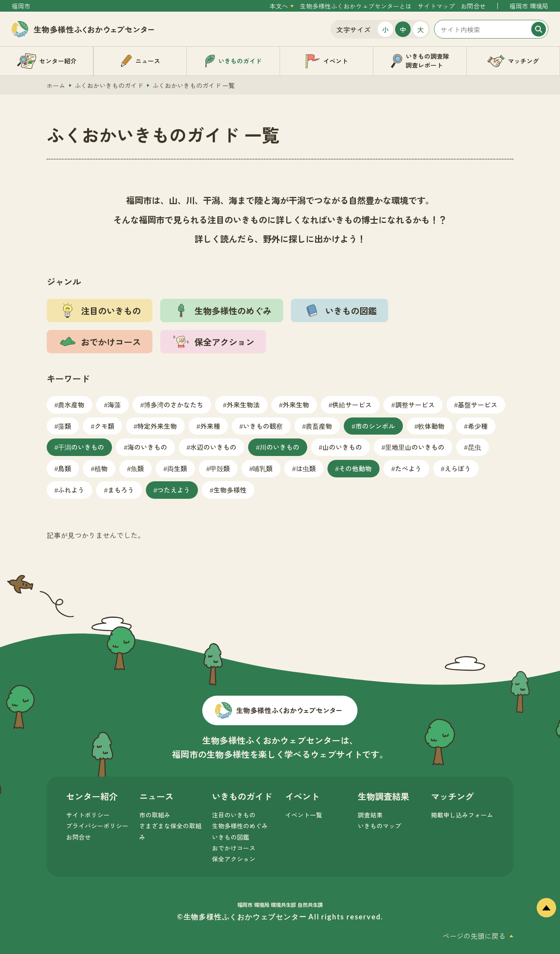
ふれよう (71, 490)
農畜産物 (319, 426)
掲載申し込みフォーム (462, 815)
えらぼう (458, 468)
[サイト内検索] (491, 29)
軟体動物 (431, 426)
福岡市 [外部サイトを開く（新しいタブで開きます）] (21, 6)
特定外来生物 (157, 426)
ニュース (156, 796)
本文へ (279, 6)
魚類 (137, 468)
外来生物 (296, 404)
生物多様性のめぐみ (240, 826)
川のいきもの (280, 447)
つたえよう (174, 490)
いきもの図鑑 (231, 837)
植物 (101, 468)
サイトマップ (436, 6)
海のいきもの (147, 447)
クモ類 (104, 426)
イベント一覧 (304, 815)
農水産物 (71, 404)
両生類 (177, 468)
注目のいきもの (234, 815)
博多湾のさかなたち (174, 404)
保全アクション (234, 859)
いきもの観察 (263, 426)
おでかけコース (234, 848)
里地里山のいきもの (415, 447)
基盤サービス (478, 404)
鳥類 (65, 468)
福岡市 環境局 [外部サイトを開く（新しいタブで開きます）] (529, 6)
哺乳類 (263, 468)
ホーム (56, 85)
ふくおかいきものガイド (109, 85)
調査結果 (370, 815)
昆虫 (474, 447)
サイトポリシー (88, 815)
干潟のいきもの (81, 447)
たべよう (408, 468)
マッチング (452, 796)
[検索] (539, 29)
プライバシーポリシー (97, 826)
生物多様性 (230, 490)
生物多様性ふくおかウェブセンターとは (356, 6)
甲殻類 (220, 468)
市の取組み (155, 815)
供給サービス (352, 404)
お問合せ (473, 6)
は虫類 (306, 468)
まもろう (121, 490)
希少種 (478, 426)
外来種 (210, 426)
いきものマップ (380, 826)
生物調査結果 (383, 796)
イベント (302, 796)
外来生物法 (243, 404)
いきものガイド (242, 796)
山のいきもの (342, 447)
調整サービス (415, 404)
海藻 (114, 404)
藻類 (65, 426)
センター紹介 (92, 796)
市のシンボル (375, 426)
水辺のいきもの (213, 447)
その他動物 (355, 468)
